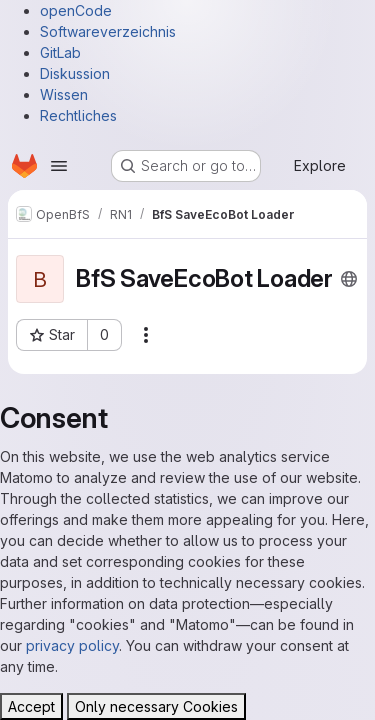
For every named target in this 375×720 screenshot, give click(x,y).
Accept (31, 706)
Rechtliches (78, 115)
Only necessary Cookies (156, 706)
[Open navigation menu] (59, 166)
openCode (76, 10)
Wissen (64, 94)
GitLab (60, 52)
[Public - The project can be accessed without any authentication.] (349, 279)
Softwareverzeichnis (108, 31)
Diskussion (75, 73)
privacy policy (72, 645)
